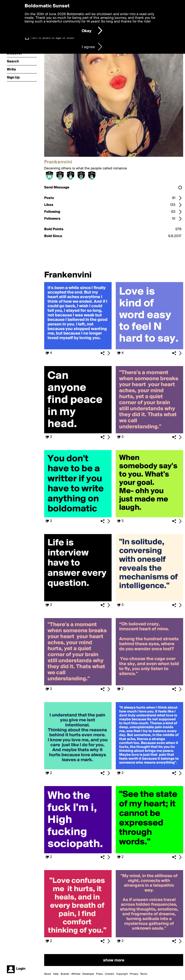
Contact (110, 974)
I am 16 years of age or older (53, 38)
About (48, 974)
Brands (65, 974)
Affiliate (76, 974)
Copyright (122, 974)
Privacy (134, 974)
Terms (144, 974)
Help (56, 974)
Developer (88, 974)
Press (100, 974)
